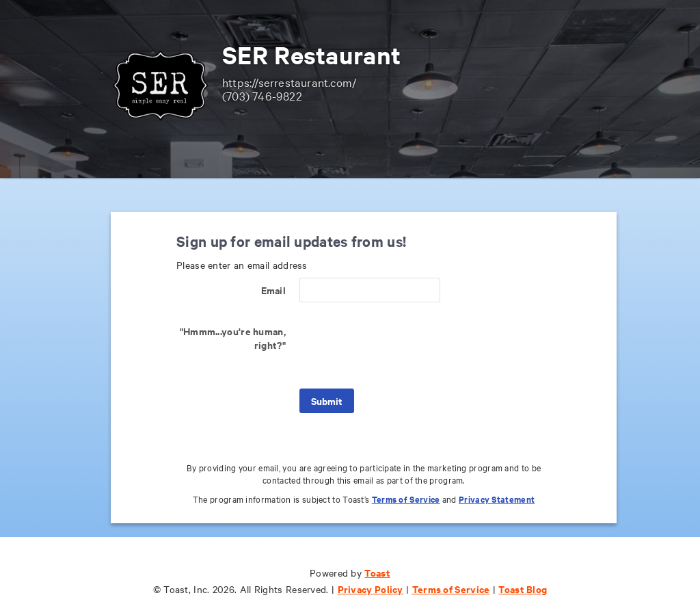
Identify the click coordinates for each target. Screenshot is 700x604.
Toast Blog (523, 589)
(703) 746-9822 (262, 95)
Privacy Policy (371, 589)
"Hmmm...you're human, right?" (233, 338)
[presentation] (403, 345)
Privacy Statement (497, 499)
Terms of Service (406, 499)
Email (274, 290)
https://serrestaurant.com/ (289, 82)
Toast (377, 572)
